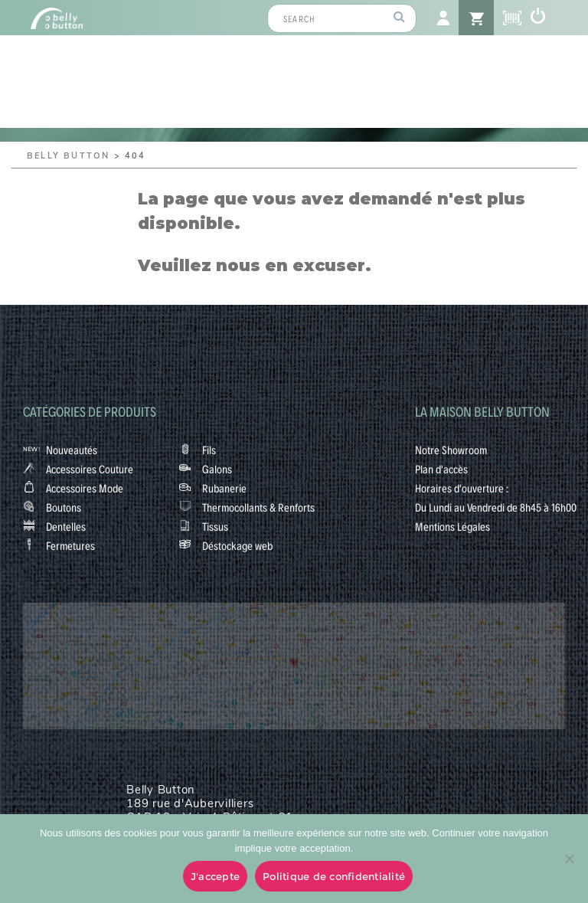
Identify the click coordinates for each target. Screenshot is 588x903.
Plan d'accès (441, 469)
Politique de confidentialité (334, 876)
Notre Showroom (451, 450)
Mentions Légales (452, 526)
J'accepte (215, 876)
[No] (569, 859)
